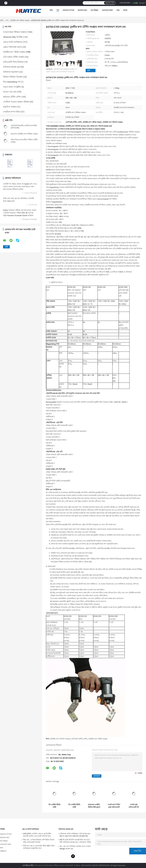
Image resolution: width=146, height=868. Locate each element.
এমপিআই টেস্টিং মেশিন (79, 739)
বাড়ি (51, 10)
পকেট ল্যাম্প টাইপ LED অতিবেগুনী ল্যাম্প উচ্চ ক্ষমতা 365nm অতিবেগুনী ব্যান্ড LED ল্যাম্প (114, 806)
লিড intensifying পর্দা (12, 82)
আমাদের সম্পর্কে (68, 10)
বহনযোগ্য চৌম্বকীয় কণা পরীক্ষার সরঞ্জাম (24, 134)
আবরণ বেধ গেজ (10, 92)
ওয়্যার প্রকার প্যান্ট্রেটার (12, 87)
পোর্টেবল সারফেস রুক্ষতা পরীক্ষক (16, 102)
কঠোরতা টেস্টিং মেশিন (12, 97)
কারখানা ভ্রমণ (82, 10)
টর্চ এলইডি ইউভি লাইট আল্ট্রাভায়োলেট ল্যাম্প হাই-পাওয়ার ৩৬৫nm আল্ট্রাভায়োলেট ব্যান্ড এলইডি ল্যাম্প (54, 806)
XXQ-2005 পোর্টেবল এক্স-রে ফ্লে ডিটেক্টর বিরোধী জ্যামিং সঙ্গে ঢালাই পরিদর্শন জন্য (37, 835)
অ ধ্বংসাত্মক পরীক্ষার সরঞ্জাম (15, 32)
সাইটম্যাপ (3, 851)
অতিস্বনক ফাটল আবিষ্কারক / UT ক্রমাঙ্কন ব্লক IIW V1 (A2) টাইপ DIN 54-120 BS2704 (75, 835)
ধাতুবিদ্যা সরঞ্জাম (10, 107)
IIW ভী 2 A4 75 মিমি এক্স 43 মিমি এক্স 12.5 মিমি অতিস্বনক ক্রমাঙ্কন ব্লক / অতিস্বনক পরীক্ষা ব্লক (75, 841)
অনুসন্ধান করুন (110, 3)
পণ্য (58, 10)
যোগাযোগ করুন (107, 10)
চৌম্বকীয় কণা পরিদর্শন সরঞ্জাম (60, 739)
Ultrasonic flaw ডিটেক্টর (13, 37)
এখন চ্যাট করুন (125, 3)
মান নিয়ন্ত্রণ (94, 10)
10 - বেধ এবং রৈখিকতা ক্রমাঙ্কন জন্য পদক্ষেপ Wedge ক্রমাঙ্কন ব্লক (75, 847)
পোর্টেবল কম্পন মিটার (12, 112)
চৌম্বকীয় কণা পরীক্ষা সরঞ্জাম (20, 20)
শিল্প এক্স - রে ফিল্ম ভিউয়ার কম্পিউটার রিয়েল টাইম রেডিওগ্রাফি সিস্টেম (39, 841)
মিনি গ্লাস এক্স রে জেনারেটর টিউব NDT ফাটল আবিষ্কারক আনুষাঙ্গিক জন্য (39, 847)
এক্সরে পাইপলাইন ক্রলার (13, 47)
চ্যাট (89, 70)
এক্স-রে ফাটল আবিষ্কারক (13, 42)
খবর (118, 10)
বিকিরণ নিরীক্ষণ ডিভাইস (13, 77)
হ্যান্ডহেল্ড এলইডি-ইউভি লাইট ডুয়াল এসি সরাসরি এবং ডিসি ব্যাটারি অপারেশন (94, 806)
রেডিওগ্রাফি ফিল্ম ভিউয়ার (13, 62)
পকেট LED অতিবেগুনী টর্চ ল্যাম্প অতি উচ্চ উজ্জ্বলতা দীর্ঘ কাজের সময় (134, 806)
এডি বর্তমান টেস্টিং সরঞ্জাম (14, 57)
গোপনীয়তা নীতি (28, 865)
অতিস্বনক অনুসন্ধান (11, 72)
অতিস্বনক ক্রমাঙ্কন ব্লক (11, 67)
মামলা (125, 10)
